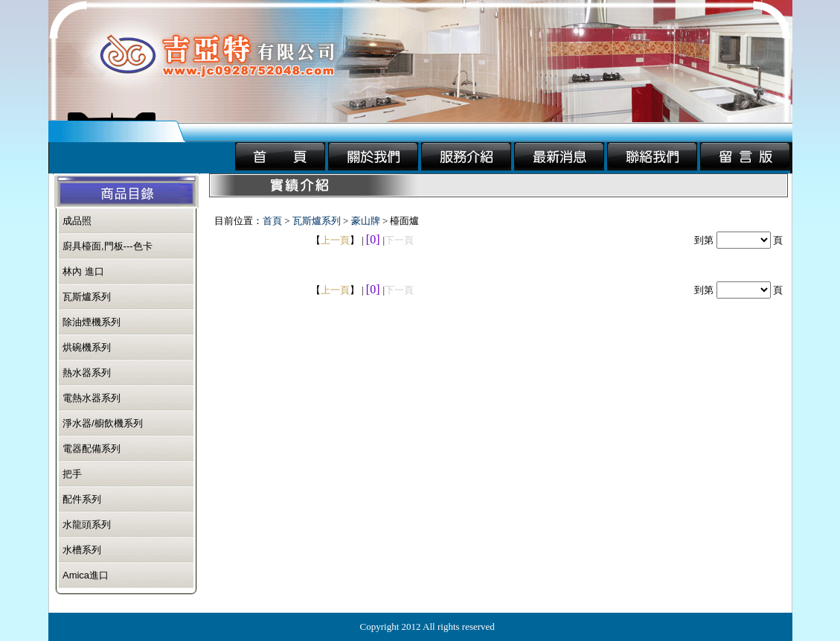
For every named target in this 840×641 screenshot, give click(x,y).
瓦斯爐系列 (317, 221)
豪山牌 (366, 221)
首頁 (272, 221)
